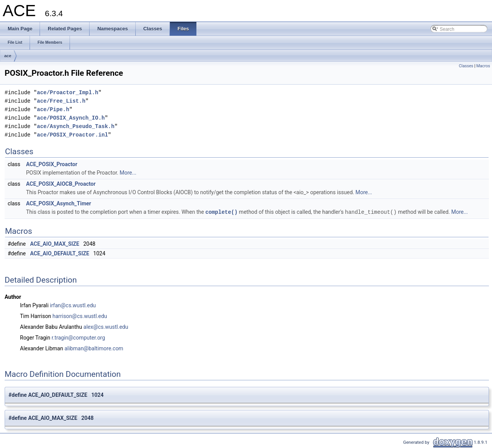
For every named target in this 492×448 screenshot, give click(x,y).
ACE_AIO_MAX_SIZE (55, 243)
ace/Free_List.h (61, 101)
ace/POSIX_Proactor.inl (72, 135)
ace (8, 56)
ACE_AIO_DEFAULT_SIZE (60, 253)
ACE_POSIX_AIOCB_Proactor (61, 184)
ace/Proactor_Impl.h (68, 92)
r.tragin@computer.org (78, 337)
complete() (221, 212)
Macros (483, 66)
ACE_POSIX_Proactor (52, 164)
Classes (466, 66)
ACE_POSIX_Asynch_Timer (59, 203)
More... (128, 173)
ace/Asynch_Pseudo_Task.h (76, 126)
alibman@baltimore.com (94, 348)
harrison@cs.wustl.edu (80, 316)
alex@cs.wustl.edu (106, 326)
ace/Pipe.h (53, 109)
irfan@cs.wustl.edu (73, 305)
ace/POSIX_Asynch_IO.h (71, 118)
